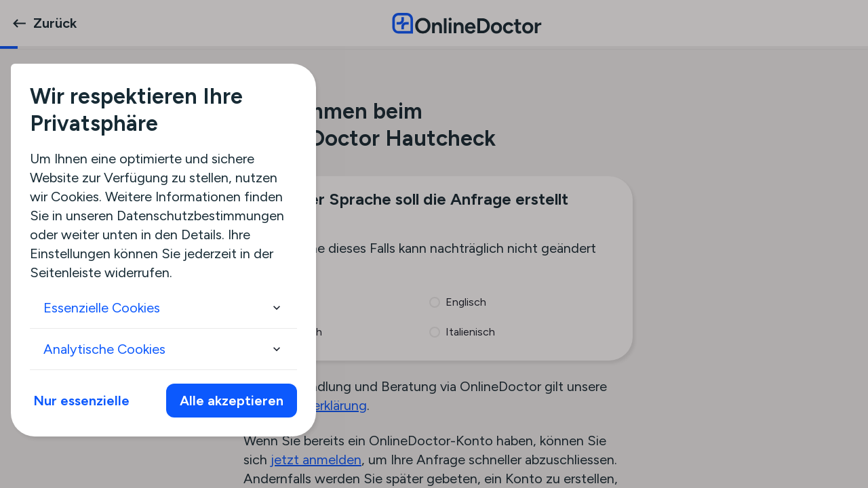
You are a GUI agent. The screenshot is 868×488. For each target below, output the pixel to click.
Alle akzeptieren (232, 401)
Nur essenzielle (81, 401)
